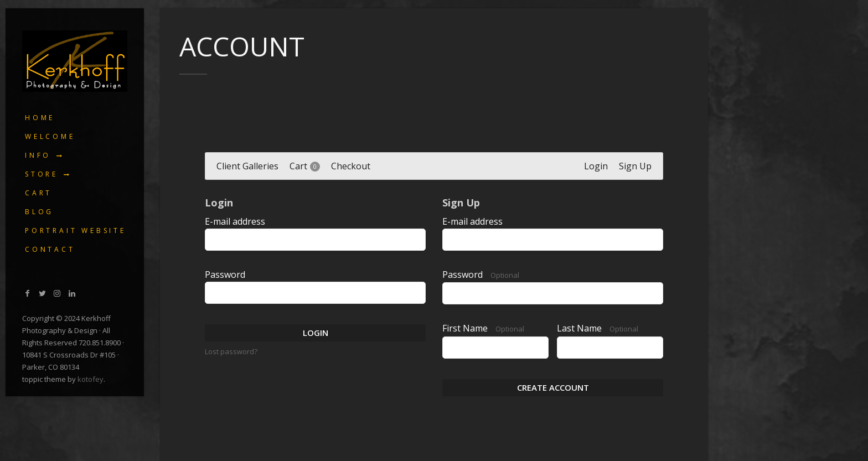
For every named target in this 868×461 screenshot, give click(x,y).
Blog (39, 212)
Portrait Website (76, 230)
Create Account (553, 387)
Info (38, 155)
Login (316, 333)
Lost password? (231, 351)
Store (42, 174)
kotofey (91, 379)
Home (40, 118)
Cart (38, 193)
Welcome (50, 136)
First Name (483, 329)
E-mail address (235, 221)
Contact (50, 249)
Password (225, 274)
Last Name (598, 329)
